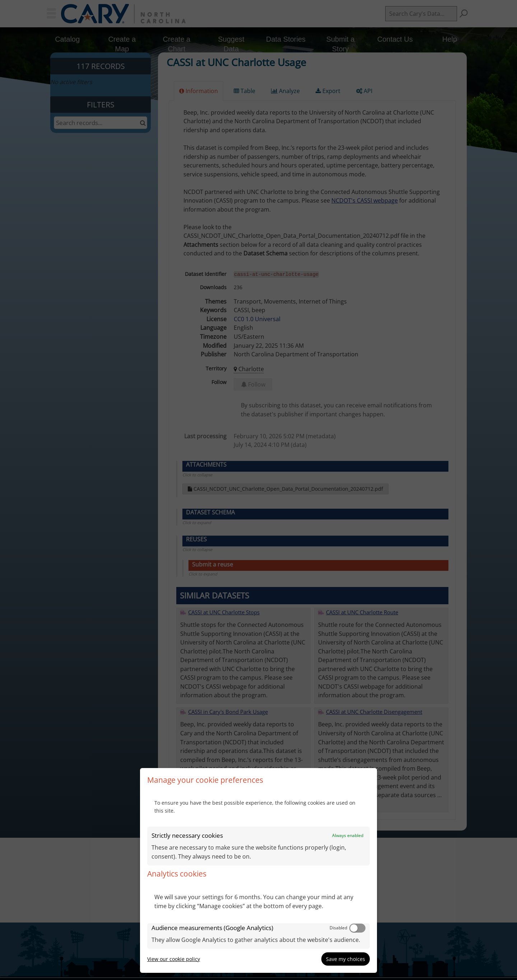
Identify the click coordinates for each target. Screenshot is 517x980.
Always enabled (348, 835)
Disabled (338, 928)
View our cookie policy (174, 959)
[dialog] (258, 870)
